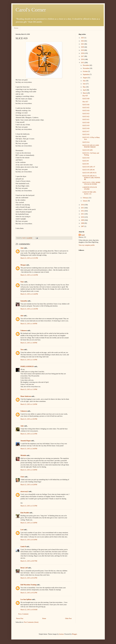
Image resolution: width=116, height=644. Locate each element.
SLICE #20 (86, 123)
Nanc (22, 282)
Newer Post (20, 618)
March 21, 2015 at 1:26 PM (29, 404)
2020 (83, 47)
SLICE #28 (86, 99)
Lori (22, 530)
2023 (83, 38)
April (85, 90)
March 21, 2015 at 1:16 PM (29, 360)
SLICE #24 (86, 111)
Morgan (23, 265)
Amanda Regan (26, 441)
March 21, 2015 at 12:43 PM (29, 275)
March (85, 93)
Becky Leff (24, 568)
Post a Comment (23, 614)
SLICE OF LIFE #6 (88, 170)
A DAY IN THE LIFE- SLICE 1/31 (89, 193)
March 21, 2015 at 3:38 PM (29, 470)
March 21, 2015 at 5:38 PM (29, 523)
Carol (83, 235)
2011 (83, 214)
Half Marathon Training (28, 585)
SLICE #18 (86, 128)
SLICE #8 (85, 164)
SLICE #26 (86, 105)
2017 (83, 56)
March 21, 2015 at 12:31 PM (29, 258)
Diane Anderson (26, 396)
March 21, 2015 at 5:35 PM (29, 506)
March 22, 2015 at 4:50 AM (29, 610)
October (86, 71)
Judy (22, 426)
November (86, 68)
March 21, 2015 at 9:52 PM (29, 593)
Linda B (23, 547)
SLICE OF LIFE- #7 (89, 167)
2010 (83, 217)
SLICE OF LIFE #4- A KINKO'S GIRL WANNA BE (91, 178)
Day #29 (85, 96)
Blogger (74, 634)
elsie (22, 316)
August (85, 78)
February (86, 198)
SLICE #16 (86, 134)
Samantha (24, 301)
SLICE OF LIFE (87, 150)
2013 (83, 208)
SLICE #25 (86, 108)
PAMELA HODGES (27, 366)
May (84, 87)
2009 (83, 220)
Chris (22, 477)
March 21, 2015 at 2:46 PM (29, 449)
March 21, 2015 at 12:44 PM (29, 294)
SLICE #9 (85, 161)
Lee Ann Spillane (26, 599)
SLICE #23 (86, 114)
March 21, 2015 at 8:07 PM (29, 561)
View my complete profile (87, 245)
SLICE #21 (86, 120)
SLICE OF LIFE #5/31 (89, 173)
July (84, 81)
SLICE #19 (86, 126)
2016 (83, 59)
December (86, 65)
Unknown (24, 331)
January (85, 201)
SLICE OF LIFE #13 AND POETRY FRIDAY (91, 146)
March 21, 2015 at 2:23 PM (29, 434)
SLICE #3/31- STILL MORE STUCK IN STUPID (91, 183)
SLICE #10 (86, 158)
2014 (83, 205)
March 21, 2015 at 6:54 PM (29, 540)
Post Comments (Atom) (31, 622)
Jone (22, 248)
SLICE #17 (86, 132)
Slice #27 (85, 102)
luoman (61, 634)
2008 (83, 223)
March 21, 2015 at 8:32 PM (29, 578)
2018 (83, 53)
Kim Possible (25, 513)
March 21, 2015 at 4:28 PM (29, 485)
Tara (22, 350)
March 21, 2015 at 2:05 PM (29, 419)
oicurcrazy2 (24, 491)
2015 (83, 63)
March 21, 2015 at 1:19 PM (29, 389)
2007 (83, 226)
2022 (83, 41)
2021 (83, 44)
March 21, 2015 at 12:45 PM (29, 309)
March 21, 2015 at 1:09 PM (29, 324)
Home (16, 28)
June (84, 84)
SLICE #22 (86, 117)
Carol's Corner (31, 10)
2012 (83, 211)
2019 (83, 50)
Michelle (23, 455)
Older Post (68, 618)
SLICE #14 (86, 142)
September (86, 74)
